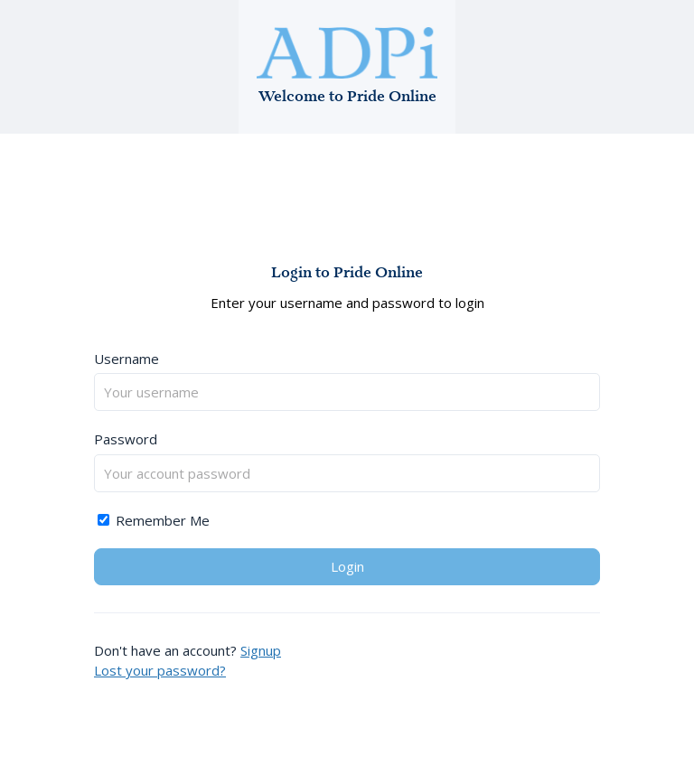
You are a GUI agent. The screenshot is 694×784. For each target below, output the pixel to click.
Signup (261, 650)
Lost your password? (160, 670)
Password (126, 439)
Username (127, 359)
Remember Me (154, 520)
